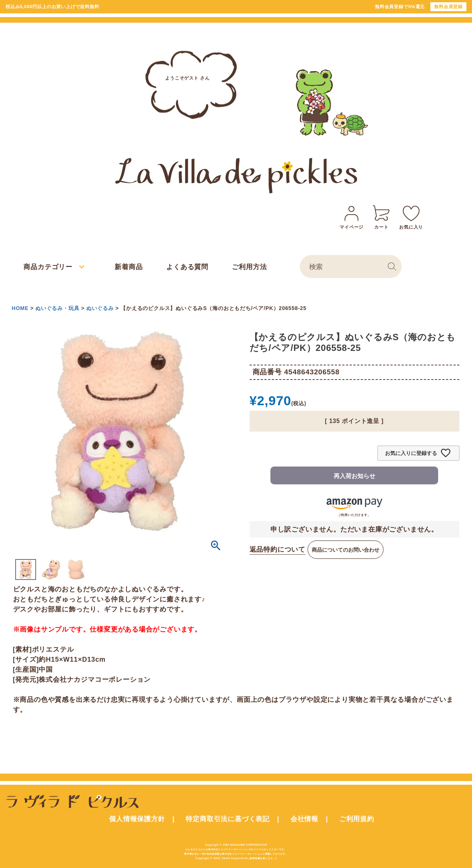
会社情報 (304, 819)
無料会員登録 (448, 7)
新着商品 (129, 267)
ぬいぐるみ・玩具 (57, 308)
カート (381, 216)
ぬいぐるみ (100, 308)
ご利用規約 (357, 819)
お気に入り (411, 216)
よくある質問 (187, 267)
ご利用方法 (249, 267)
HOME (20, 308)
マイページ (351, 216)
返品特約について (277, 549)
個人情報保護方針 (137, 819)
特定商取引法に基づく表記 (228, 819)
